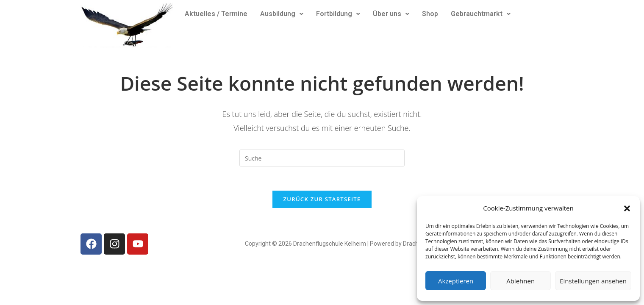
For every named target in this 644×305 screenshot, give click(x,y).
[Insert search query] (322, 158)
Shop (430, 14)
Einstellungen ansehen (593, 281)
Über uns (391, 14)
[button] (627, 208)
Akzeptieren (456, 281)
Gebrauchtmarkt (481, 14)
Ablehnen (520, 281)
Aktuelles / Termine (216, 14)
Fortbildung (338, 14)
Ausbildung (282, 14)
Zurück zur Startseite (322, 200)
